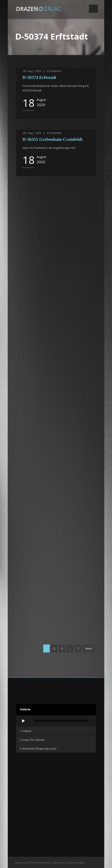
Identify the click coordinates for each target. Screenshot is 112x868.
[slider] (61, 721)
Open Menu (93, 9)
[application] (56, 721)
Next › (89, 648)
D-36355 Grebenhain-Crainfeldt (53, 139)
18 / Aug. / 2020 (32, 71)
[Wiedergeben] (23, 721)
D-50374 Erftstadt (39, 77)
